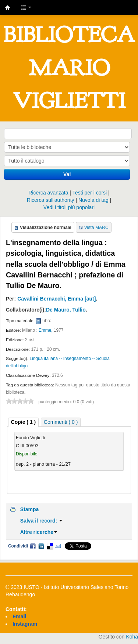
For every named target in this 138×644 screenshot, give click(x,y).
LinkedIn (41, 546)
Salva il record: (41, 521)
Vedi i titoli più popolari (69, 207)
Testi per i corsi (90, 193)
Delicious (50, 546)
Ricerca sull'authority (51, 200)
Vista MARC (96, 228)
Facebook (33, 546)
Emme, (46, 330)
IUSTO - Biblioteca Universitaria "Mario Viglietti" (8, 8)
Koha (132, 637)
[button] (26, 7)
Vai (67, 174)
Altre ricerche (39, 532)
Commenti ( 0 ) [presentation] (61, 422)
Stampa (30, 509)
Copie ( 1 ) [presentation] (24, 422)
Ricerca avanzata (48, 193)
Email (58, 546)
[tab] (24, 422)
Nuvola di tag (93, 200)
